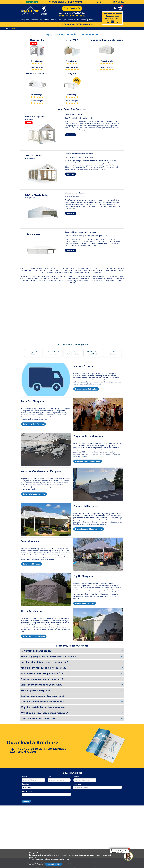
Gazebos (34, 20)
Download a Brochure (33, 742)
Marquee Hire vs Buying (112, 353)
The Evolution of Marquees (53, 353)
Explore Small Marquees (32, 564)
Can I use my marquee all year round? (72, 685)
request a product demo (75, 279)
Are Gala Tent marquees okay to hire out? (72, 668)
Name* (25, 777)
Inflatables (44, 20)
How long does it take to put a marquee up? (72, 662)
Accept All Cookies (54, 864)
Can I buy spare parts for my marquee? (72, 679)
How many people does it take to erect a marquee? (72, 656)
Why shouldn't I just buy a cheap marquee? (72, 713)
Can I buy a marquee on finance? (72, 718)
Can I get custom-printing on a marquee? (72, 702)
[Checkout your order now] (120, 8)
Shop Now (71, 135)
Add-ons (54, 20)
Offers (91, 20)
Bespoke (72, 20)
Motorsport (82, 20)
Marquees (25, 20)
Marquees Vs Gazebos (33, 353)
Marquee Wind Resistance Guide (73, 353)
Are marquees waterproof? (72, 690)
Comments (77, 784)
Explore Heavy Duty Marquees (34, 636)
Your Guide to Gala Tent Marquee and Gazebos (42, 750)
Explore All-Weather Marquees (34, 494)
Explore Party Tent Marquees (33, 424)
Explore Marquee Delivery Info (86, 389)
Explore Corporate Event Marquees (88, 461)
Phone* (76, 777)
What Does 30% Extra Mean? (93, 353)
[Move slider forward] (122, 353)
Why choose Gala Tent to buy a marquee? (72, 707)
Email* (50, 777)
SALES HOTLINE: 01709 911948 (72, 16)
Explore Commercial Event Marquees (89, 529)
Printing (63, 20)
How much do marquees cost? (72, 651)
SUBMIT (26, 801)
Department (26, 784)
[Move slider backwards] (22, 353)
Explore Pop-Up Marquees (85, 603)
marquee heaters (27, 270)
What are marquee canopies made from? (72, 673)
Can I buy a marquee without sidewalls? (72, 696)
